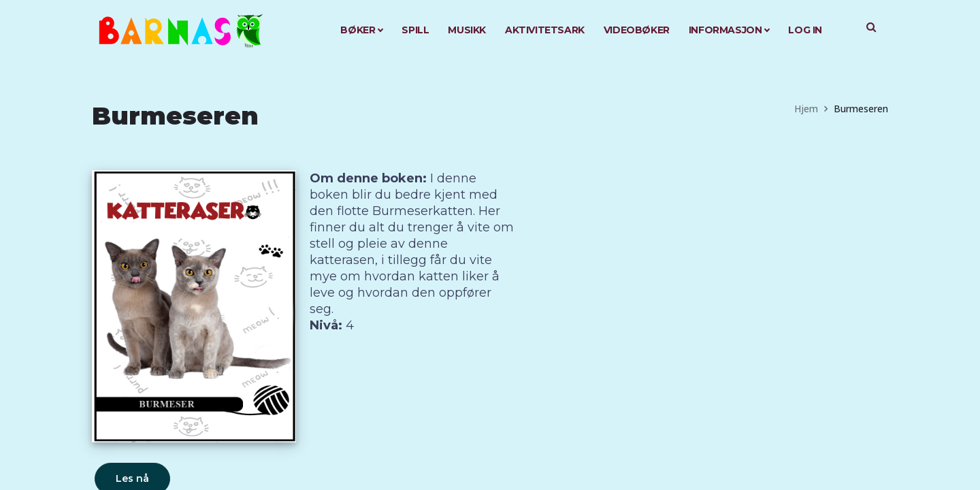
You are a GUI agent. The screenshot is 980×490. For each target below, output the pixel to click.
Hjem (806, 109)
